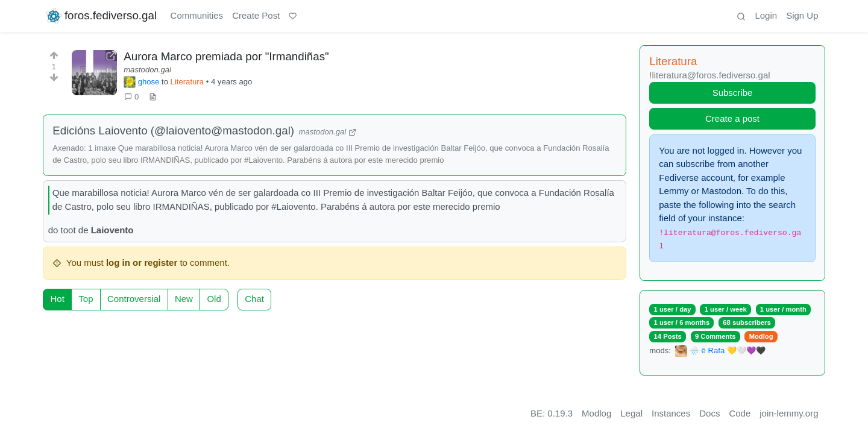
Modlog (761, 336)
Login (766, 15)
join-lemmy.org (789, 413)
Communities (197, 15)
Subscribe (733, 93)
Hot (58, 299)
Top (86, 299)
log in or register (142, 263)
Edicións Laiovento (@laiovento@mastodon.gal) (173, 131)
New (184, 299)
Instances (671, 413)
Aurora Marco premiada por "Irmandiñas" (226, 56)
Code (740, 413)
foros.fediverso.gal (101, 16)
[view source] (153, 97)
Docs (709, 413)
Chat (254, 299)
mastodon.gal (147, 70)
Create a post (732, 118)
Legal (631, 413)
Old (214, 299)
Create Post (256, 15)
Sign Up (802, 15)
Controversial (134, 299)
